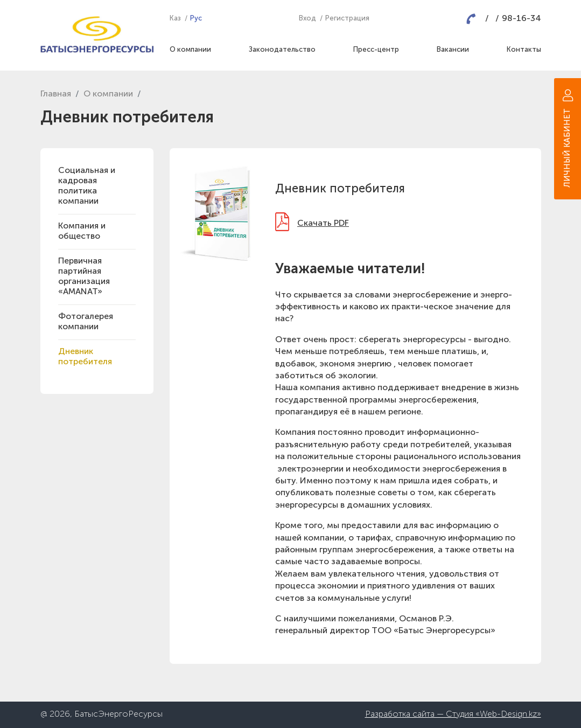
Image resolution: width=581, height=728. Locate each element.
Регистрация (347, 19)
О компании (190, 50)
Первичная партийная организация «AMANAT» (84, 277)
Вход (307, 19)
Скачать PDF (323, 224)
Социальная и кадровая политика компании (87, 186)
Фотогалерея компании (86, 322)
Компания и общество (82, 231)
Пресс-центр (376, 50)
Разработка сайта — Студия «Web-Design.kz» (453, 715)
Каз (175, 19)
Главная (56, 94)
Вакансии (453, 50)
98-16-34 (521, 19)
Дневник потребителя (85, 357)
